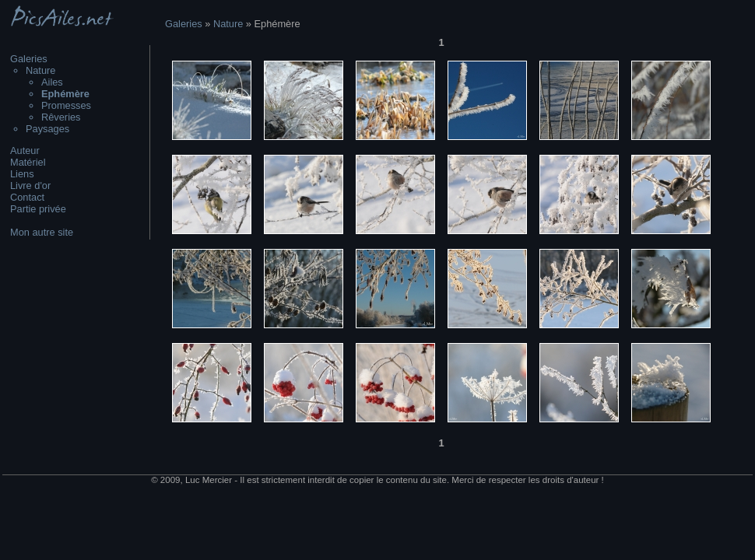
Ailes (52, 82)
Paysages (47, 129)
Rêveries (61, 117)
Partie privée (38, 209)
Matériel (28, 162)
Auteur (25, 150)
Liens (22, 174)
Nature (40, 70)
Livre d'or (30, 185)
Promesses (66, 105)
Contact (27, 197)
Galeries (29, 59)
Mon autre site (42, 232)
